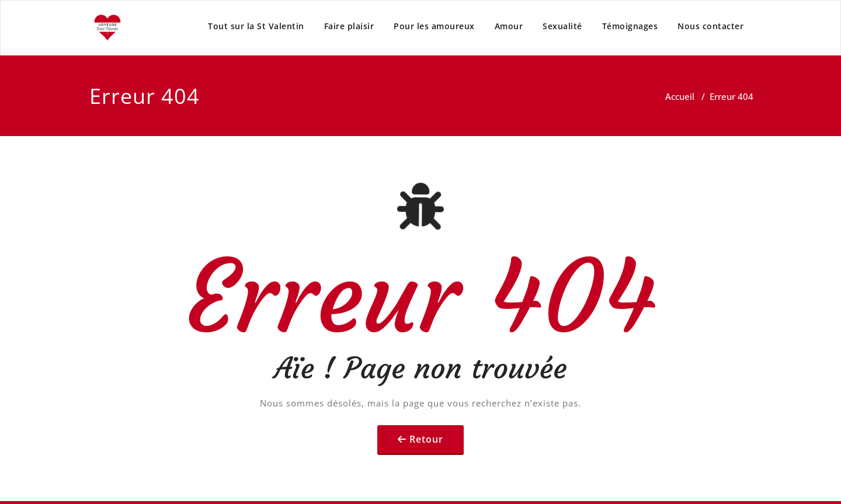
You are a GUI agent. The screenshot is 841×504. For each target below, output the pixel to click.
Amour (509, 26)
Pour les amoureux (434, 26)
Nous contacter (710, 26)
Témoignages (630, 26)
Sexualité (562, 26)
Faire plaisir (349, 26)
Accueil (680, 96)
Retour (426, 439)
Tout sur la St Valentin (256, 26)
